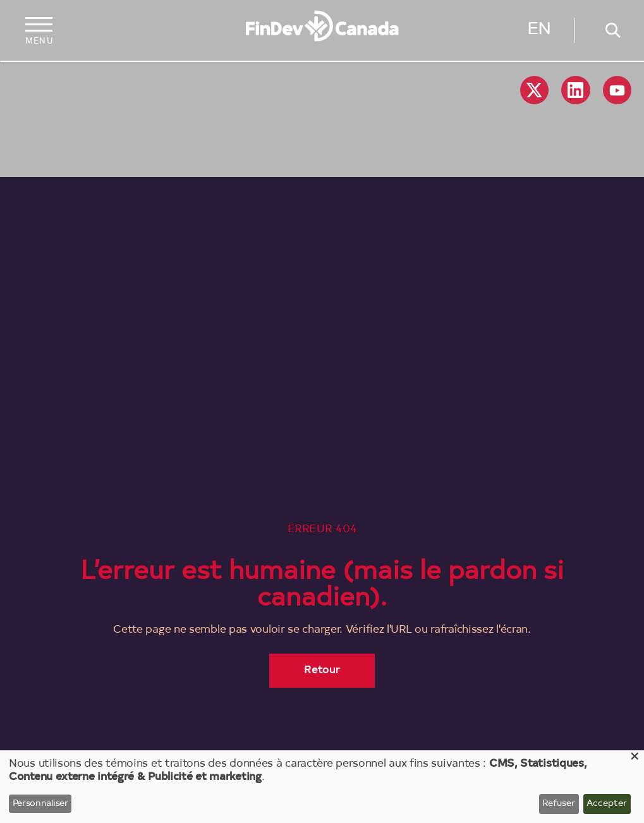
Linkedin (575, 90)
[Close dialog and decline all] (635, 758)
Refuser (559, 804)
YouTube (617, 90)
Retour (322, 670)
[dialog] (322, 787)
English (539, 32)
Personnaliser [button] (40, 804)
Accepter (607, 804)
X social (534, 90)
